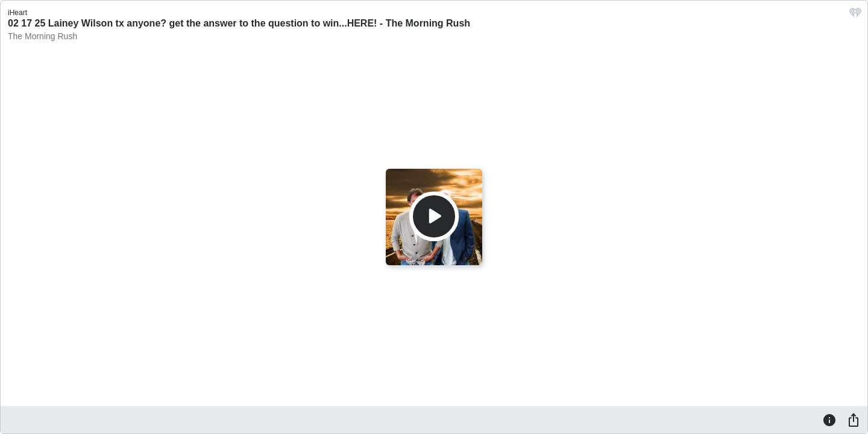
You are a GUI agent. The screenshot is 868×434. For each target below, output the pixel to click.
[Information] (829, 420)
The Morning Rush (42, 36)
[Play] (434, 216)
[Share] (854, 420)
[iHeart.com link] (855, 15)
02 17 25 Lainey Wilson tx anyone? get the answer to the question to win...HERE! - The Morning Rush (239, 23)
